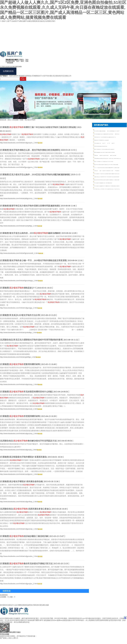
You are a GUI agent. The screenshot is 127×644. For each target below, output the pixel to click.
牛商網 (122, 618)
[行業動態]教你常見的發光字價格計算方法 (26, 564)
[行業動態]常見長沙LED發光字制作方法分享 (20, 315)
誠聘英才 (30, 605)
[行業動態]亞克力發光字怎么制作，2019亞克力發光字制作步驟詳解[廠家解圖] (35, 175)
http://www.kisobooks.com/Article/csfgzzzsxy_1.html (19, 433)
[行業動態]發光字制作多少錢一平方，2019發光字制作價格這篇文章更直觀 (33, 260)
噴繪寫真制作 (14, 76)
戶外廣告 (23, 71)
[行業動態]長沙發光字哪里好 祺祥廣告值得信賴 (21, 481)
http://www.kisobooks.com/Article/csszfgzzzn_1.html (19, 474)
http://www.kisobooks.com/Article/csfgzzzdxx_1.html (19, 556)
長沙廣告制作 (58, 76)
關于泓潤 (100, 71)
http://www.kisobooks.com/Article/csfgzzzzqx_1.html (19, 529)
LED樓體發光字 (37, 76)
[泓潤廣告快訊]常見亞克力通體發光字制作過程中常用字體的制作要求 (31, 340)
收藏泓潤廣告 (31, 21)
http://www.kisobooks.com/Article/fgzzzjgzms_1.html (19, 167)
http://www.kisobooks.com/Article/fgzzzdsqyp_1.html (19, 281)
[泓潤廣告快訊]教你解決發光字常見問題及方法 (28, 441)
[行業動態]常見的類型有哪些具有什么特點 (26, 392)
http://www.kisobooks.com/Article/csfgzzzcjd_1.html (19, 409)
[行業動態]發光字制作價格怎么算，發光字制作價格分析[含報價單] (30, 150)
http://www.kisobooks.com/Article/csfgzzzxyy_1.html (19, 384)
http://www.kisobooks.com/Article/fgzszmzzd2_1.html (19, 253)
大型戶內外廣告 (47, 76)
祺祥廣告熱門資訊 (101, 125)
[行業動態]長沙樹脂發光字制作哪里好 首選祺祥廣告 (23, 457)
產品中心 (12, 605)
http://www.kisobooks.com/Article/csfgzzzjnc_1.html (19, 584)
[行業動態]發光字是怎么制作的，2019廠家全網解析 (30, 233)
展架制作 (36, 71)
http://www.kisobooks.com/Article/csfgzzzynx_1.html (19, 143)
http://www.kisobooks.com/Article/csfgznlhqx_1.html (19, 502)
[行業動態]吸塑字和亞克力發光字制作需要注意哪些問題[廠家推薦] (30, 206)
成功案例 (61, 71)
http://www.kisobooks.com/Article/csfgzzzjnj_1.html (19, 450)
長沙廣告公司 (67, 76)
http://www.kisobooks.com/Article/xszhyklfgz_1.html (19, 226)
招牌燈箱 (28, 76)
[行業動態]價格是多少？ (18, 288)
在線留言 (14, 21)
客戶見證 (74, 71)
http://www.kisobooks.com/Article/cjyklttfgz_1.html (18, 357)
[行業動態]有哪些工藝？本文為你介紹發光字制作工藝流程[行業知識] (38, 127)
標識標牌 (22, 76)
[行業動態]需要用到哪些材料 (20, 364)
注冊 (7, 21)
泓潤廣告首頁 (8, 71)
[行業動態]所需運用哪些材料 (20, 416)
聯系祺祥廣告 (38, 605)
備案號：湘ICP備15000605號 (25, 618)
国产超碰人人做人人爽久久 (9, 638)
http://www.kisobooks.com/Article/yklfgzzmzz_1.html (19, 198)
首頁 (9, 120)
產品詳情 (49, 71)
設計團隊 (18, 605)
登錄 (2, 21)
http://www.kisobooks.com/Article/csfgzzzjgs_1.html (19, 308)
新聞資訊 (87, 71)
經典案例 (24, 605)
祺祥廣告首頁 (5, 605)
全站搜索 (15, 120)
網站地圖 (21, 21)
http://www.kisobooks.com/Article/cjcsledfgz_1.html (19, 332)
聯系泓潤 (113, 71)
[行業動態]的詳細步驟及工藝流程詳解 (24, 536)
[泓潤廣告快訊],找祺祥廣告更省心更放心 (25, 509)
